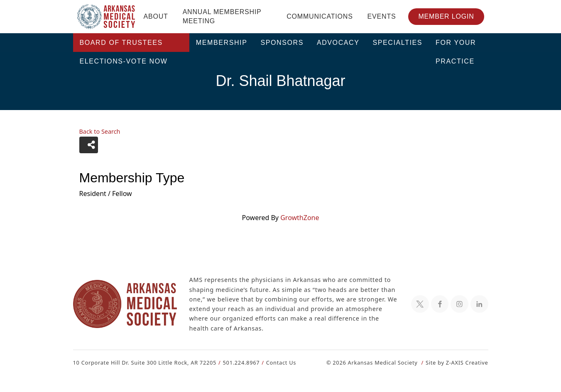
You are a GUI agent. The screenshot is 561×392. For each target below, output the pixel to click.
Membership (222, 43)
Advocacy (338, 43)
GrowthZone (299, 217)
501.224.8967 (237, 362)
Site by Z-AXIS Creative (457, 362)
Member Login (446, 16)
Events (382, 16)
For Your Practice (456, 45)
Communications (320, 16)
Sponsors (282, 43)
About (156, 16)
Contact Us (276, 362)
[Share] (89, 145)
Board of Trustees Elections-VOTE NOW (124, 45)
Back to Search (100, 132)
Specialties (398, 43)
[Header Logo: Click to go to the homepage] (106, 17)
